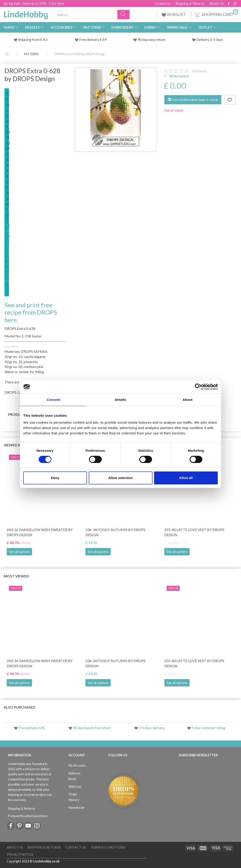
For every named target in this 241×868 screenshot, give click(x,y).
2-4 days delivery (152, 728)
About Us (216, 3)
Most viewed (16, 576)
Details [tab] (120, 400)
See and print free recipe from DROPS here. (31, 312)
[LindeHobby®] (26, 14)
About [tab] (188, 400)
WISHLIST (174, 15)
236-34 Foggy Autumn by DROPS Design (115, 532)
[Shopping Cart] (216, 14)
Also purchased (19, 707)
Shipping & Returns (190, 3)
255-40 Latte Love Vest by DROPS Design (194, 532)
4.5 (45, 39)
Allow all (186, 478)
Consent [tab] (54, 400)
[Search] (124, 15)
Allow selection (120, 478)
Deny (55, 478)
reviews (200, 71)
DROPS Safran (8, 253)
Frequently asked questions (28, 816)
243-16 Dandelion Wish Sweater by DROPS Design (40, 532)
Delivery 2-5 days (210, 39)
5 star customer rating (208, 728)
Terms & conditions (108, 847)
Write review (179, 76)
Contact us (163, 3)
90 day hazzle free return (92, 728)
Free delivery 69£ (32, 728)
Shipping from (29, 39)
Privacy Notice (20, 854)
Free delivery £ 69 (93, 39)
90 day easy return (151, 39)
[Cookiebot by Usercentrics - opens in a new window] (198, 387)
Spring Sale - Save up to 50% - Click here (34, 3)
